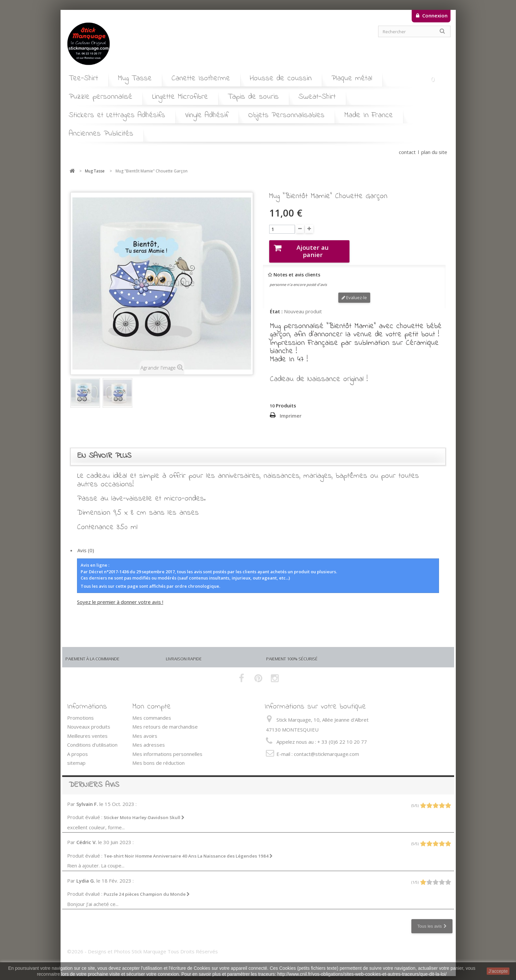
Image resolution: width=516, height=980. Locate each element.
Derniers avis (94, 779)
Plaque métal (352, 78)
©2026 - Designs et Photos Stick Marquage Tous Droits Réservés (142, 945)
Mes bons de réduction (158, 757)
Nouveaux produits (89, 721)
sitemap (76, 757)
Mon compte (152, 701)
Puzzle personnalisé (101, 97)
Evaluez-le (354, 292)
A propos (77, 748)
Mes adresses (149, 739)
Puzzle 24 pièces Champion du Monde (147, 888)
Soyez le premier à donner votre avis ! (120, 596)
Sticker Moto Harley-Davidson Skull (144, 812)
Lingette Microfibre (180, 97)
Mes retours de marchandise (165, 721)
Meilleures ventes (87, 730)
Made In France (369, 115)
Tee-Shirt (83, 78)
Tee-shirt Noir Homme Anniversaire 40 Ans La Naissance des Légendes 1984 (188, 850)
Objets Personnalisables (286, 115)
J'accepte (498, 971)
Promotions (80, 712)
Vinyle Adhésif (207, 115)
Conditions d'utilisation (92, 739)
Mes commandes (152, 712)
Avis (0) (86, 544)
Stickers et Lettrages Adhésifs (117, 115)
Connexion (434, 15)
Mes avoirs (145, 730)
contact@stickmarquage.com (326, 748)
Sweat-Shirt (317, 97)
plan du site (434, 152)
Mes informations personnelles (167, 748)
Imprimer (291, 410)
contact (407, 152)
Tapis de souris (253, 97)
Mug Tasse (135, 78)
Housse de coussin (281, 78)
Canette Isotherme (201, 78)
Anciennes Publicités (101, 134)
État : (276, 305)
